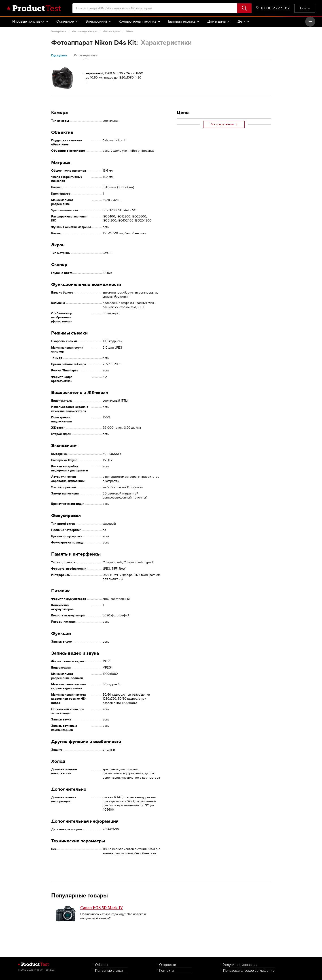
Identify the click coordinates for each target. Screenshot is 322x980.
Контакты (167, 970)
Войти (305, 8)
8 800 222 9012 (273, 8)
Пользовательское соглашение (249, 970)
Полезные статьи (109, 970)
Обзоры (102, 965)
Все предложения (224, 124)
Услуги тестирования (240, 965)
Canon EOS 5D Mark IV (102, 908)
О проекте (168, 965)
